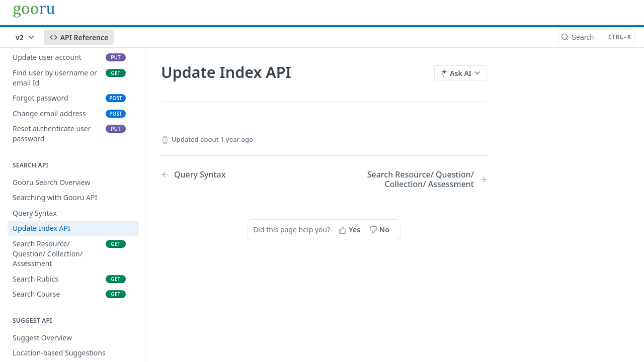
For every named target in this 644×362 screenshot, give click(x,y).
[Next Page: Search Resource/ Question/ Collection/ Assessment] (417, 179)
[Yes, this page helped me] (350, 230)
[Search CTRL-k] (596, 37)
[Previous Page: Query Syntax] (231, 175)
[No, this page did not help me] (380, 230)
